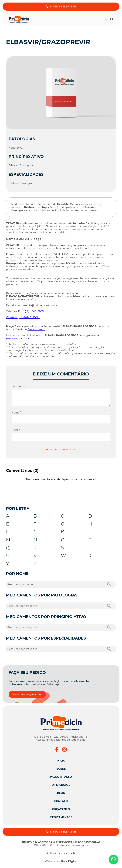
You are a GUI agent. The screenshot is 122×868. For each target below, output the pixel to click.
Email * (16, 430)
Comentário (19, 386)
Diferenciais (61, 785)
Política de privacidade (61, 853)
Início (61, 761)
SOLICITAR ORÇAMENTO (27, 694)
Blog (61, 793)
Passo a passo (61, 777)
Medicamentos (61, 817)
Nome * (16, 413)
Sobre (61, 769)
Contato (61, 801)
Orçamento (61, 809)
